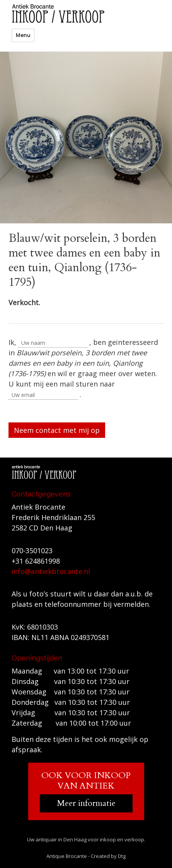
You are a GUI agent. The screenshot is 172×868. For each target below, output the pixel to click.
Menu (23, 35)
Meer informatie (86, 803)
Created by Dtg (108, 856)
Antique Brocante (67, 856)
